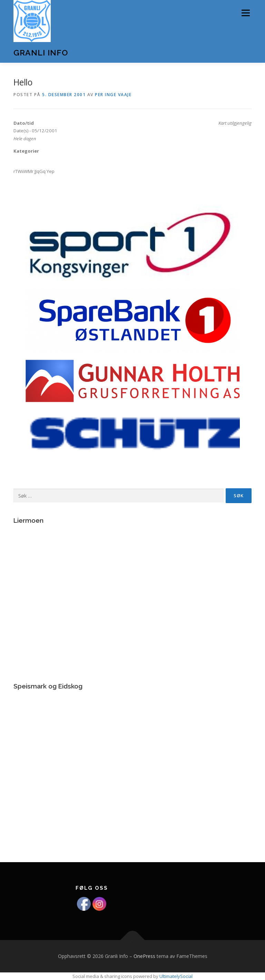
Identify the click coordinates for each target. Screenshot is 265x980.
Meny (245, 13)
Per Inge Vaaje (113, 95)
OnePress (144, 956)
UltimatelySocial (176, 976)
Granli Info (41, 53)
